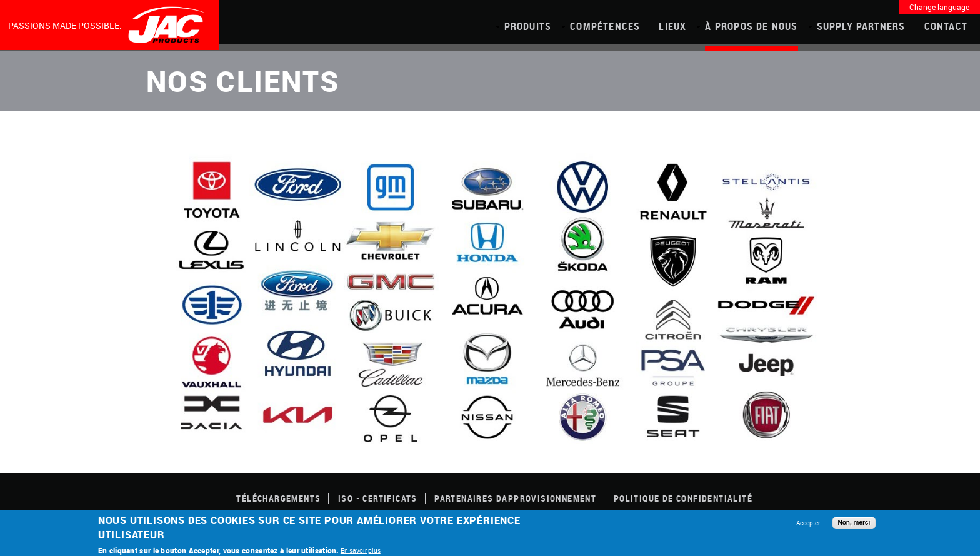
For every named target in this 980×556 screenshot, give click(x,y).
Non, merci (854, 523)
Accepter (808, 523)
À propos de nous (751, 26)
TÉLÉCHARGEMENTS (278, 498)
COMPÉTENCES (605, 26)
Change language (939, 7)
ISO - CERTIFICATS (378, 498)
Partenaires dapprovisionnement (515, 498)
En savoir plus (361, 550)
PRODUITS (528, 26)
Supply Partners (861, 26)
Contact (946, 26)
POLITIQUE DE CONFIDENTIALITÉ (683, 498)
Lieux (672, 26)
